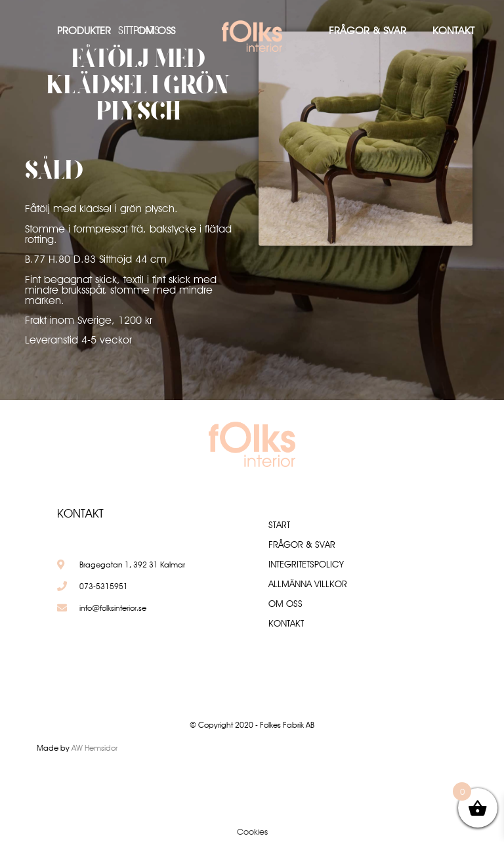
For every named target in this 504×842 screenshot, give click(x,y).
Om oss (156, 31)
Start (279, 525)
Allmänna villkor (308, 584)
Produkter (84, 31)
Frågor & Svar (367, 31)
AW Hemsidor (94, 748)
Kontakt (453, 31)
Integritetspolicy (306, 564)
